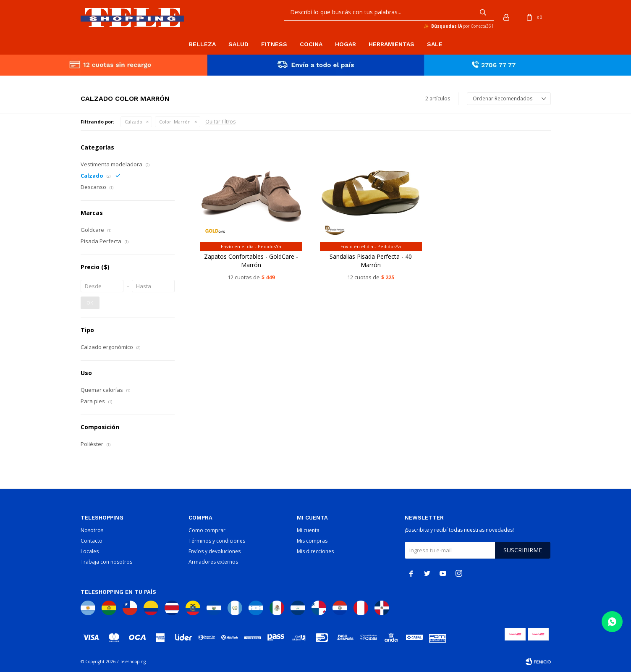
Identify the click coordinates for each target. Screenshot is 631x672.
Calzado (134, 122)
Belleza (202, 44)
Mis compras (312, 541)
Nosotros (92, 530)
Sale (435, 44)
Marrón (175, 122)
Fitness (274, 44)
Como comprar (207, 530)
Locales (90, 551)
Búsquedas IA (447, 26)
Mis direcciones (315, 551)
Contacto (92, 541)
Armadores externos (213, 562)
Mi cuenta (308, 530)
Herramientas (391, 44)
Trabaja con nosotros (106, 562)
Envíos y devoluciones (215, 551)
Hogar (346, 44)
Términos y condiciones (217, 541)
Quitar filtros (220, 122)
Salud (238, 44)
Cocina (311, 44)
